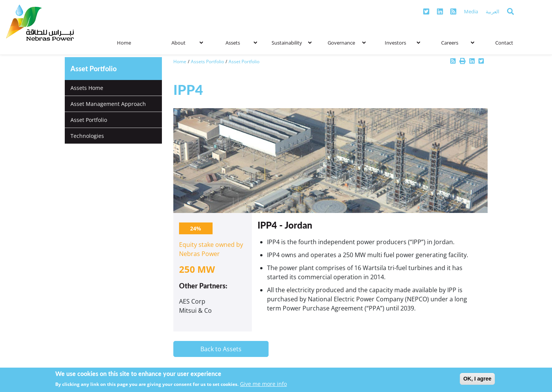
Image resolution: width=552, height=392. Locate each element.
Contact (504, 43)
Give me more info (263, 384)
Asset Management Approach (108, 104)
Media (471, 11)
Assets (241, 43)
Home (124, 43)
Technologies (87, 136)
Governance (347, 43)
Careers (458, 43)
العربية (493, 11)
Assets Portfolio (207, 62)
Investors (402, 43)
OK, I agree (477, 379)
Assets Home (87, 88)
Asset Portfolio (89, 120)
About (187, 43)
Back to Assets (221, 349)
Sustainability (291, 43)
